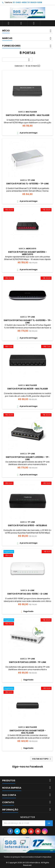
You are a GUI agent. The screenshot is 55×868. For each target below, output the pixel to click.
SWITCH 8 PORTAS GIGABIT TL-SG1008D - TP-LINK (28, 321)
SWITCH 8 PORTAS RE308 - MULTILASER (28, 389)
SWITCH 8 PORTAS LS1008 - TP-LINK (27, 662)
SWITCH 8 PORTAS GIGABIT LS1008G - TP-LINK (28, 458)
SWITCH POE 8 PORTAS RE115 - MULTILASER (28, 115)
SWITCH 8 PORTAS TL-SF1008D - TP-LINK (27, 184)
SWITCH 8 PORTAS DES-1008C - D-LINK (28, 594)
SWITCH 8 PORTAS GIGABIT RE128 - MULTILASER (28, 732)
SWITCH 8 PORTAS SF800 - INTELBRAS (27, 525)
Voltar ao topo (42, 759)
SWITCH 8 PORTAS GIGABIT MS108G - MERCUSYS (27, 253)
